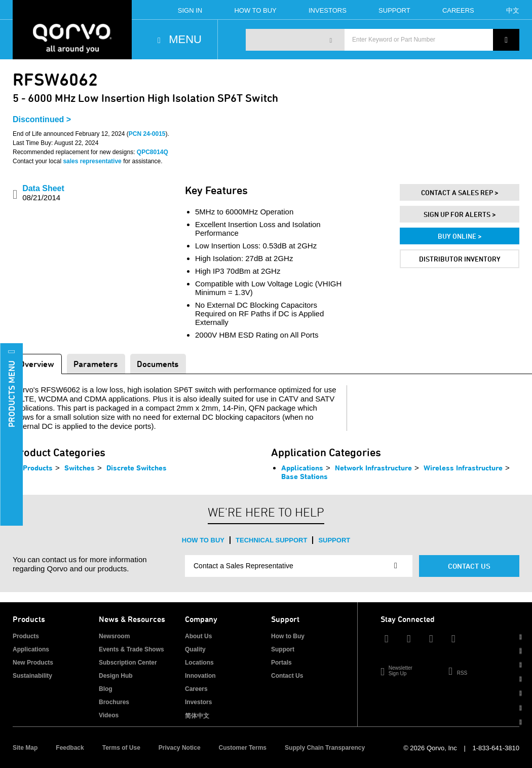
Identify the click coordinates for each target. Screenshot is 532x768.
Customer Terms (243, 748)
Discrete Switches (137, 468)
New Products (33, 663)
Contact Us (469, 566)
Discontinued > (42, 119)
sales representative (92, 161)
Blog (106, 689)
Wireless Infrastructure (463, 468)
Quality (195, 649)
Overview (37, 364)
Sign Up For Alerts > (460, 214)
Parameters (96, 364)
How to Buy (203, 540)
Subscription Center (128, 663)
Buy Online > (460, 236)
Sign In (190, 10)
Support (394, 10)
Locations (199, 663)
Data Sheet (43, 193)
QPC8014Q (153, 152)
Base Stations (305, 476)
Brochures (114, 702)
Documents (158, 364)
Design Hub (116, 676)
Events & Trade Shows (131, 649)
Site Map (25, 748)
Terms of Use (121, 748)
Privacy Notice (180, 748)
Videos (109, 715)
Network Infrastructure (373, 468)
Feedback (70, 748)
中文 (513, 10)
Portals (281, 663)
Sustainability (32, 676)
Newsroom (114, 636)
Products (38, 468)
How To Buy (255, 10)
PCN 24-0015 (147, 134)
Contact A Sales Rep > (460, 192)
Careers (458, 10)
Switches (80, 468)
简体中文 (197, 716)
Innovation (200, 676)
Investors (328, 10)
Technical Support (271, 540)
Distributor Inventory (460, 259)
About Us (198, 636)
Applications (302, 468)
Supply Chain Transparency (325, 748)
